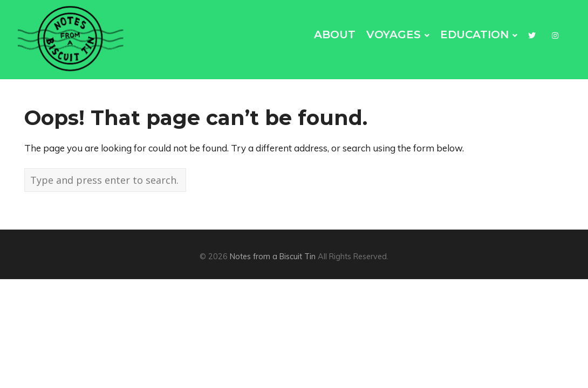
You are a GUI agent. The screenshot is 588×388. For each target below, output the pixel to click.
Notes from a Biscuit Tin (273, 257)
